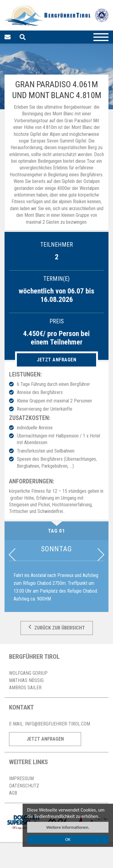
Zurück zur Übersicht (57, 628)
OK (68, 839)
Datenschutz (24, 786)
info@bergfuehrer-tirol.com (58, 724)
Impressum (21, 778)
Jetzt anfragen (56, 360)
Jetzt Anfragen (45, 739)
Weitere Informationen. (68, 827)
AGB (13, 793)
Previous (15, 555)
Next (98, 555)
